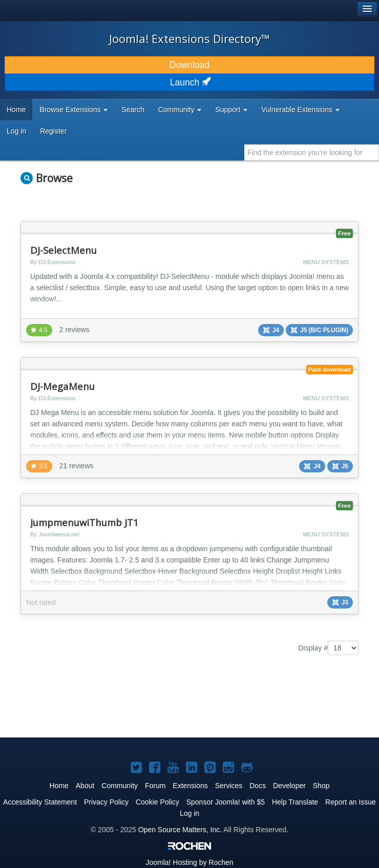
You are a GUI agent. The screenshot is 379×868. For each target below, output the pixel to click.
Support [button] (231, 110)
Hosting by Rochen (189, 862)
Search (133, 110)
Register (53, 131)
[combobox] (312, 153)
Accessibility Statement (40, 802)
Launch (189, 82)
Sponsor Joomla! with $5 (226, 802)
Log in (16, 131)
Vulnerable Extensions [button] (300, 110)
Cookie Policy (157, 802)
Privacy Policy (106, 802)
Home (16, 110)
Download (189, 65)
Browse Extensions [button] (73, 110)
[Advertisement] (140, 704)
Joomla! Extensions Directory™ (189, 38)
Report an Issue (351, 802)
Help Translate (295, 802)
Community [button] (180, 110)
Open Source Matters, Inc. (180, 830)
